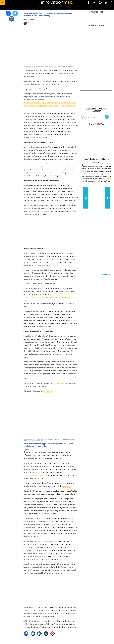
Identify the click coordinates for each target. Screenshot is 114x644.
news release (66, 486)
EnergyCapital (48, 391)
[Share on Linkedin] (39, 634)
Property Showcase (97, 124)
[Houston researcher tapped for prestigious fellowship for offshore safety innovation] (51, 417)
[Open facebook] (89, 2)
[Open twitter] (94, 2)
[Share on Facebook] (26, 634)
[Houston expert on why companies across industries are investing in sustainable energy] (51, 46)
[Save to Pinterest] (52, 634)
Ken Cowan (32, 23)
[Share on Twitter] (33, 634)
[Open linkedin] (106, 2)
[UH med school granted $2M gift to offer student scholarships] (96, 142)
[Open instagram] (100, 2)
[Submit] (112, 2)
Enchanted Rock (58, 383)
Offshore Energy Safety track (33, 475)
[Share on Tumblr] (46, 634)
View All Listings (105, 274)
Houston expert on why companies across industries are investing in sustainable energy (48, 14)
